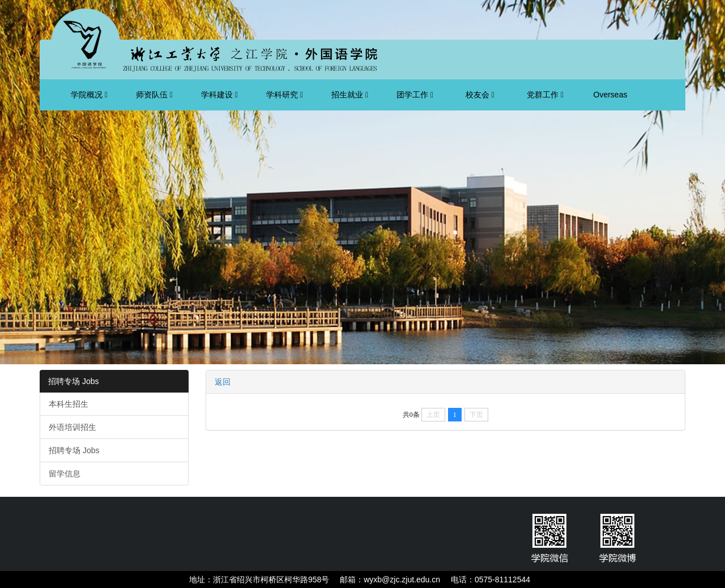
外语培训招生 (72, 427)
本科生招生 (69, 404)
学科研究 (285, 95)
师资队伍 (154, 95)
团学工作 (415, 95)
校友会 (480, 95)
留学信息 (65, 474)
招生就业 (350, 95)
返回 (223, 382)
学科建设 (219, 95)
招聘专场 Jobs (73, 381)
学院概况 (89, 95)
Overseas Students (610, 100)
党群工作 (545, 95)
